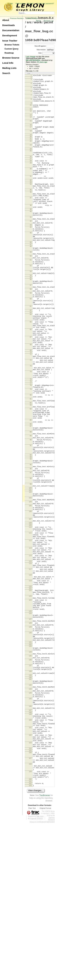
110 (30, 626)
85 (31, 494)
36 (31, 216)
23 (31, 159)
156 (30, 901)
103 (30, 589)
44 (31, 259)
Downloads (9, 25)
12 (31, 118)
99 (31, 573)
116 (30, 671)
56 (31, 322)
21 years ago (42, 62)
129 (30, 748)
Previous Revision (17, 18)
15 (31, 130)
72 (31, 421)
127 (30, 738)
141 (30, 812)
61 (31, 356)
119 (30, 692)
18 (31, 142)
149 (30, 854)
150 (30, 862)
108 (30, 620)
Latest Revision (32, 18)
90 (31, 519)
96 (31, 554)
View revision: (41, 50)
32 (31, 202)
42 (31, 251)
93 (31, 540)
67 (31, 393)
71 (31, 414)
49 (31, 289)
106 (30, 606)
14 (31, 125)
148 (30, 852)
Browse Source (11, 58)
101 (30, 580)
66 (31, 384)
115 (30, 668)
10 (31, 111)
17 (31, 137)
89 (31, 514)
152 (30, 880)
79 (31, 456)
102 (30, 582)
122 (30, 703)
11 (31, 116)
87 (31, 502)
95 (31, 549)
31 (31, 197)
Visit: (40, 53)
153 (30, 890)
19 (31, 147)
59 (31, 339)
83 (31, 476)
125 (30, 729)
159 (30, 925)
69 (31, 410)
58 (31, 334)
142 (30, 819)
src (29, 22)
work (38, 22)
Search (6, 73)
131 (30, 767)
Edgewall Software (36, 976)
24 (31, 164)
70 (31, 412)
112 (30, 642)
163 (30, 942)
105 (30, 599)
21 (31, 152)
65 (31, 375)
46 (31, 278)
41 (31, 247)
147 (30, 850)
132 (30, 769)
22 (31, 154)
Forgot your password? (45, 3)
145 (30, 836)
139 (30, 807)
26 (31, 173)
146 (30, 845)
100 (30, 578)
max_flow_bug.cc (39, 31)
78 (31, 452)
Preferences (20, 3)
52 (31, 306)
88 (31, 509)
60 (31, 346)
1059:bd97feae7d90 (41, 40)
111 (30, 633)
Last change (31, 57)
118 (30, 685)
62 (31, 361)
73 (31, 429)
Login (11, 3)
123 (30, 710)
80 (31, 463)
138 (30, 802)
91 (31, 526)
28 (31, 178)
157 (30, 908)
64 (31, 365)
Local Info (8, 63)
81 (31, 468)
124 (30, 715)
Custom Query (12, 49)
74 (31, 436)
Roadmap (9, 53)
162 (30, 939)
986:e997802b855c (33, 60)
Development (10, 35)
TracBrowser (45, 952)
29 (31, 181)
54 (31, 318)
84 (31, 481)
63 (31, 363)
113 (30, 651)
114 (30, 661)
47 (31, 280)
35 (31, 213)
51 (31, 299)
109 (30, 623)
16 (31, 135)
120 (30, 699)
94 (31, 542)
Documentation (11, 30)
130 (30, 755)
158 (30, 916)
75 (31, 445)
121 (30, 701)
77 (31, 450)
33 (31, 204)
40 (31, 239)
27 (31, 175)
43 (31, 256)
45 (31, 266)
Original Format (45, 965)
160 (30, 934)
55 (31, 321)
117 (30, 678)
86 (31, 499)
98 (31, 566)
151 (30, 871)
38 (31, 232)
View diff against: (45, 46)
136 (30, 788)
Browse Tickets (12, 45)
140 (30, 810)
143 (30, 824)
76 (31, 447)
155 (30, 899)
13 (31, 123)
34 (31, 206)
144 (30, 829)
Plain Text (32, 965)
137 (30, 795)
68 (31, 403)
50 (31, 294)
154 (30, 897)
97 (31, 559)
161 (30, 937)
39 (31, 237)
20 (31, 149)
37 (31, 223)
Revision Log (49, 21)
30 (31, 188)
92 (31, 537)
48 (31, 282)
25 (31, 166)
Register (31, 3)
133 (30, 771)
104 (30, 594)
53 (31, 313)
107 (30, 616)
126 (30, 731)
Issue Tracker (10, 41)
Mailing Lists (9, 68)
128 (30, 743)
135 (30, 783)
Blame (38, 21)
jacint (49, 22)
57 (31, 330)
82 (31, 473)
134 (30, 779)
